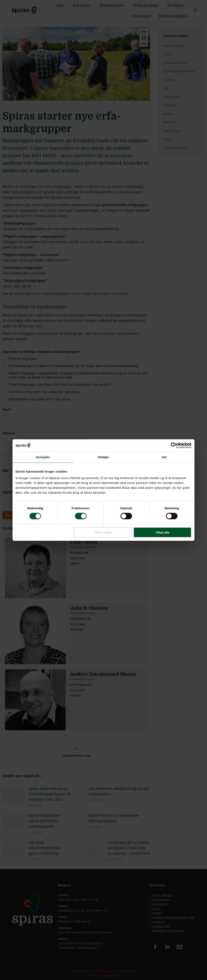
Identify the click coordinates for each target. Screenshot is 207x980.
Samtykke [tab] (43, 457)
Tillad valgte (103, 532)
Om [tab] (164, 457)
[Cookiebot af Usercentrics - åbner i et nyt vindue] (174, 445)
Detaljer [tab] (103, 457)
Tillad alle (162, 532)
